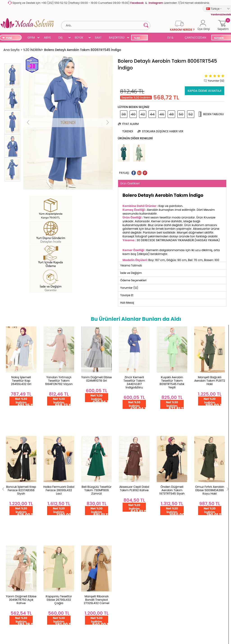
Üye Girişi (86, 509)
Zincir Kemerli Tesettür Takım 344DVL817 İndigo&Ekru (97, 382)
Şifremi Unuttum (91, 487)
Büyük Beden (127, 509)
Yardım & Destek (14, 564)
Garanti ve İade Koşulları (13, 501)
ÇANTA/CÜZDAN (196, 38)
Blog (121, 538)
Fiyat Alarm (131, 124)
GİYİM (31, 38)
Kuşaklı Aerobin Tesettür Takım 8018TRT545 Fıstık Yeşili (134, 382)
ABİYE (47, 38)
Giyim (122, 487)
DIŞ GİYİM (62, 38)
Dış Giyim (124, 494)
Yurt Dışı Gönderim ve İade (18, 512)
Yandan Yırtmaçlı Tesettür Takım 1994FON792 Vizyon (21, 381)
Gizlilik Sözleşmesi (15, 557)
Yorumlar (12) (216, 81)
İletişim (46, 494)
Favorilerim (87, 494)
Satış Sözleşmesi (14, 542)
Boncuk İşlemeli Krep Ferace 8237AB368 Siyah (210, 381)
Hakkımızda (49, 487)
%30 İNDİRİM (139, 38)
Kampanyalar (128, 545)
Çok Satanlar (127, 531)
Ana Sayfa (48, 480)
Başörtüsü (125, 516)
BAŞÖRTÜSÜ (117, 38)
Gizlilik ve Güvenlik (15, 528)
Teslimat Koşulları (15, 521)
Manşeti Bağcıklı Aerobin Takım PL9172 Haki (172, 381)
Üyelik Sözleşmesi (15, 535)
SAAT (98, 38)
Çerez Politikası (13, 549)
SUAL (157, 38)
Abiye (122, 502)
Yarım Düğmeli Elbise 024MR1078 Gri (59, 379)
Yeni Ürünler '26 (129, 480)
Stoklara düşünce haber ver (163, 131)
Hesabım (86, 480)
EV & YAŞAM (172, 38)
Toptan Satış (11, 485)
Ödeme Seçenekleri (16, 492)
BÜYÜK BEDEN (79, 38)
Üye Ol (84, 502)
